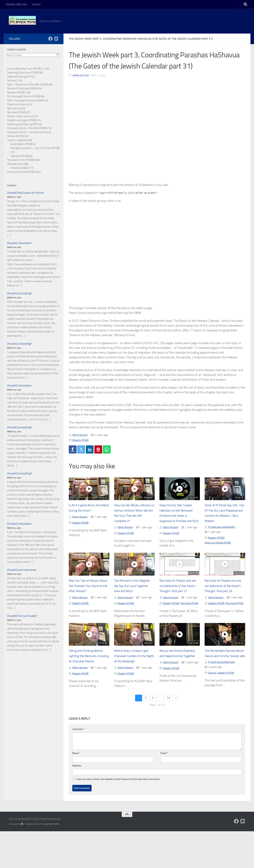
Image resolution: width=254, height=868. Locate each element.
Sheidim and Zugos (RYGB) (22, 120)
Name (76, 790)
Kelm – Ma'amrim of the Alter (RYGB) (27, 85)
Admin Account (81, 75)
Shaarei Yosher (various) (20, 116)
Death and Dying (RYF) (19, 77)
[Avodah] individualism (19, 243)
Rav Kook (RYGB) (170, 630)
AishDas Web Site (16, 4)
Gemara (213, 705)
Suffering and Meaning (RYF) (23, 124)
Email (164, 790)
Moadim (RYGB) (81, 440)
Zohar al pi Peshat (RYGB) (220, 544)
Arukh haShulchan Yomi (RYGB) (24, 69)
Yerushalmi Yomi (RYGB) (20, 160)
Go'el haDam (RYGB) (21, 144)
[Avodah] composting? (19, 293)
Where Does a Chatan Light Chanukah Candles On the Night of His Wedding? (134, 682)
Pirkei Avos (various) (18, 104)
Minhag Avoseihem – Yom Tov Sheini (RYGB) (35, 148)
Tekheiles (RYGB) (20, 156)
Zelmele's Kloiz (15, 164)
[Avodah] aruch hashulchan (22, 570)
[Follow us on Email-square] (56, 39)
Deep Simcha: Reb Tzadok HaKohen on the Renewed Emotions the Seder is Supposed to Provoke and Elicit (179, 517)
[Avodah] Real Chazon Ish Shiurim (25, 193)
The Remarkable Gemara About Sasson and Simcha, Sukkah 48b (224, 682)
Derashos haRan (19, 168)
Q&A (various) (15, 108)
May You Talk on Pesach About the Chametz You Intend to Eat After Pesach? (89, 597)
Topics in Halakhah (17, 140)
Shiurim (36, 4)
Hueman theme (52, 861)
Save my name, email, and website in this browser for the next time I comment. (118, 816)
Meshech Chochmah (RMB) (22, 88)
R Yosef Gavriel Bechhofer (223, 528)
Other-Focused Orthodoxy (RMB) (25, 100)
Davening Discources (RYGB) (23, 73)
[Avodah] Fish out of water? (22, 616)
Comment (78, 766)
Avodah (12, 186)
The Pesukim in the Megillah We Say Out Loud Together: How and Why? (133, 597)
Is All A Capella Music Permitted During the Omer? (84, 511)
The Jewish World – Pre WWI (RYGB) (27, 128)
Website (77, 802)
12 (169, 735)
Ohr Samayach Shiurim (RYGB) (23, 96)
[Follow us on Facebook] (50, 39)
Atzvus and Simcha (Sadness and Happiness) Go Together (178, 682)
